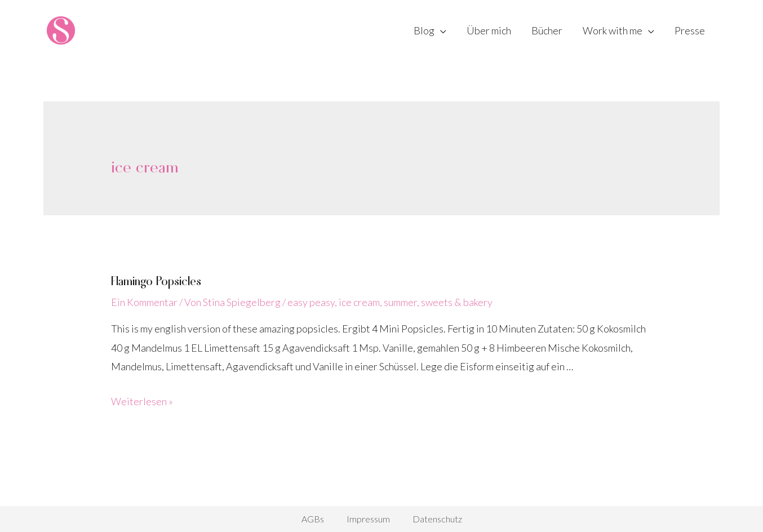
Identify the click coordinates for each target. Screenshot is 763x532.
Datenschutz (437, 519)
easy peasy (311, 302)
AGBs (313, 519)
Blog (424, 30)
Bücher (547, 30)
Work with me (613, 30)
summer (400, 302)
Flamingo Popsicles (156, 280)
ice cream (359, 302)
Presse (690, 30)
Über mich (489, 30)
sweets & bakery (457, 302)
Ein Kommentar (144, 302)
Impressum (368, 519)
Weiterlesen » (142, 401)
